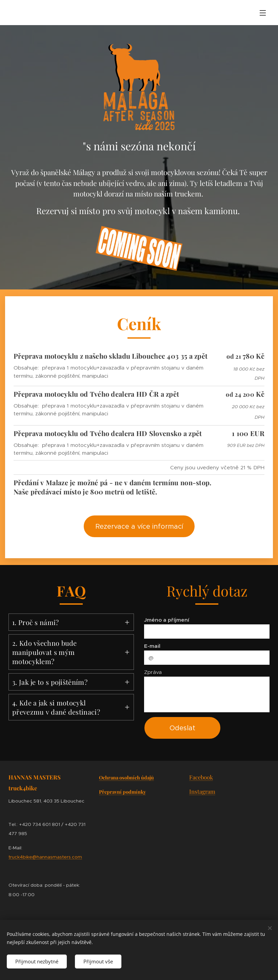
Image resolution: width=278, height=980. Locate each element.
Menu (263, 13)
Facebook (201, 777)
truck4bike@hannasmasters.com (45, 857)
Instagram (202, 791)
